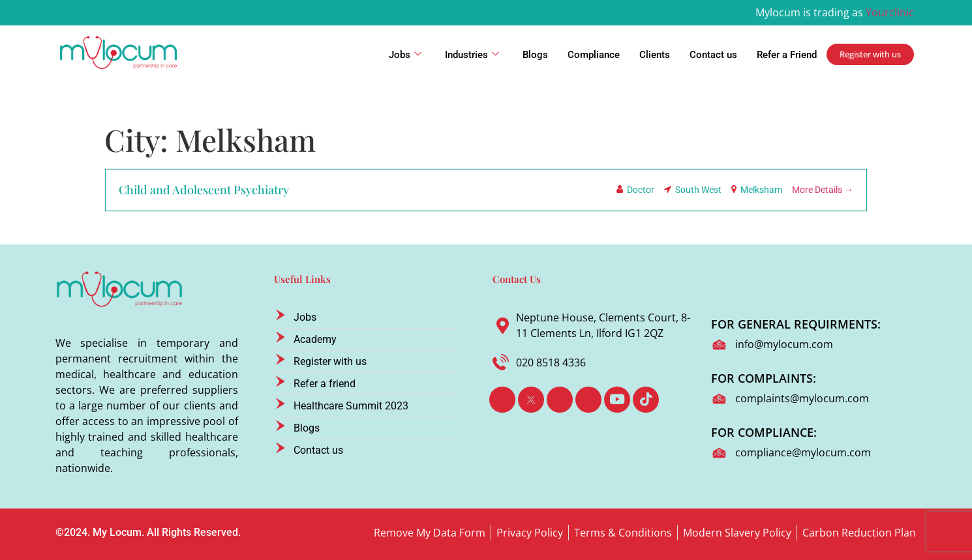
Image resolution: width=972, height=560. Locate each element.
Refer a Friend (787, 55)
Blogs (535, 55)
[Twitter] (531, 400)
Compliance (594, 55)
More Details (823, 190)
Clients (655, 55)
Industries (472, 55)
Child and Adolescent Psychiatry (204, 190)
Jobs (405, 55)
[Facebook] (502, 400)
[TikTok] (646, 400)
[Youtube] (617, 400)
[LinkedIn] (560, 400)
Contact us (713, 55)
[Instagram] (588, 400)
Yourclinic (890, 12)
